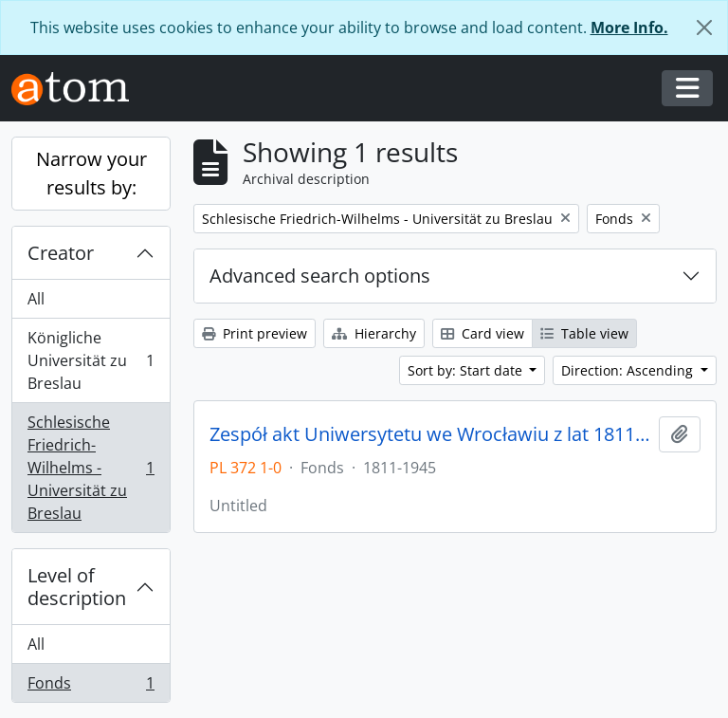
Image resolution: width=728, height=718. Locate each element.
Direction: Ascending (629, 370)
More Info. (629, 28)
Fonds (91, 687)
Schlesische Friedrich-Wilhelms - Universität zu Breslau (91, 468)
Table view (584, 333)
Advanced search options (320, 276)
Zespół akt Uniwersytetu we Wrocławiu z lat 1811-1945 (430, 434)
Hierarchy (374, 333)
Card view (482, 333)
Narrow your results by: (91, 173)
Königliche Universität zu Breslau (91, 360)
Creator (61, 253)
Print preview (255, 333)
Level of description (77, 587)
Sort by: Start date (467, 370)
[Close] (704, 28)
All (36, 299)
